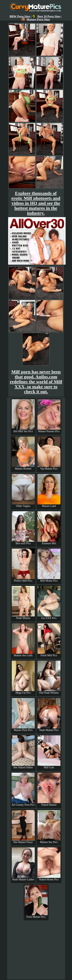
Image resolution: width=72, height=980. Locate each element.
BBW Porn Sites (20, 16)
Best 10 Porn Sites (46, 16)
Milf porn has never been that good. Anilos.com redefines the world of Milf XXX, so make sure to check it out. (36, 382)
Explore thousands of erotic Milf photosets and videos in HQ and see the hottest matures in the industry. (36, 203)
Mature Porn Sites (36, 19)
